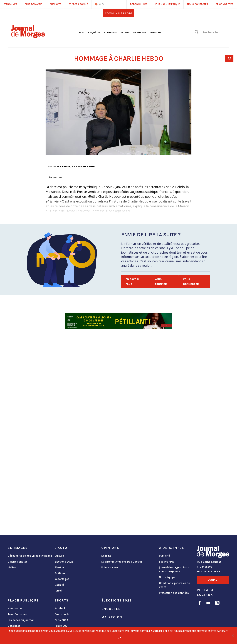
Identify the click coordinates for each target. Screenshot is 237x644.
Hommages (15, 608)
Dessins (106, 556)
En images (140, 33)
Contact (213, 580)
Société (59, 585)
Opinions (156, 33)
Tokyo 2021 (61, 626)
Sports (125, 33)
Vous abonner (161, 282)
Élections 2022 (117, 600)
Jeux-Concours (17, 614)
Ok (119, 638)
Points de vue (110, 567)
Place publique (23, 600)
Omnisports (62, 614)
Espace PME (166, 562)
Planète (59, 567)
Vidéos (12, 567)
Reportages (62, 579)
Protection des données (174, 593)
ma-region (112, 617)
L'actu (81, 33)
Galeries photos (18, 562)
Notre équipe (167, 577)
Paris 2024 (61, 620)
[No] (233, 635)
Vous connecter (191, 282)
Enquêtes (94, 33)
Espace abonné (78, 4)
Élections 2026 (64, 562)
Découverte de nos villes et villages (30, 556)
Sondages (14, 626)
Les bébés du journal (21, 620)
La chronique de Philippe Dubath (122, 562)
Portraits (110, 33)
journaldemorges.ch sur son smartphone (174, 569)
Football (60, 608)
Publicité (164, 556)
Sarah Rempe (62, 166)
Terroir (59, 591)
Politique (60, 573)
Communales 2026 (118, 13)
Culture (59, 556)
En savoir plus (132, 282)
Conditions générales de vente (174, 585)
